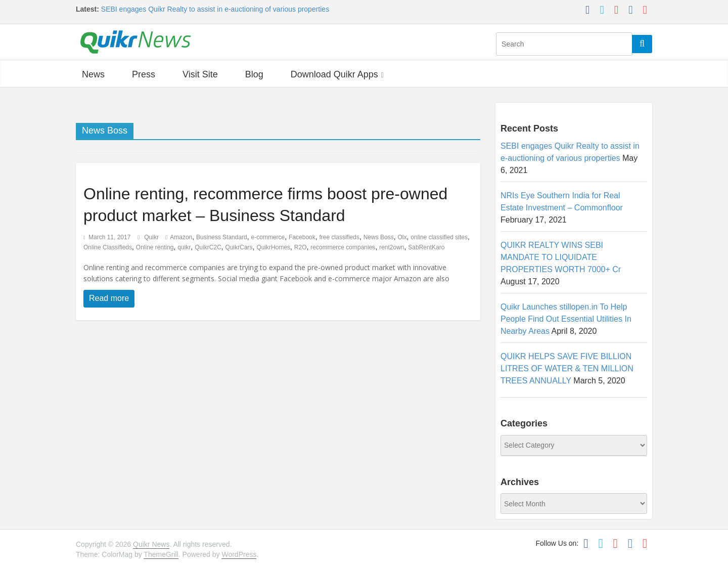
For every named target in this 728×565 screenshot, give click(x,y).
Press (144, 74)
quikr (184, 247)
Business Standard (222, 237)
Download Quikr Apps (334, 74)
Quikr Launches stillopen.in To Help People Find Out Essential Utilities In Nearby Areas (566, 319)
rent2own (392, 247)
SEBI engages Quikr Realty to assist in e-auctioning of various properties (215, 9)
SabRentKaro (426, 247)
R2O (301, 247)
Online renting (155, 247)
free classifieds (339, 237)
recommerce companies (343, 247)
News (93, 74)
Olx (402, 237)
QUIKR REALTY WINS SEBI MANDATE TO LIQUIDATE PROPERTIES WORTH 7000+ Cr (561, 257)
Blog (254, 74)
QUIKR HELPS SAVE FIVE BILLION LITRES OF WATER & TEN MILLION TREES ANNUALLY (567, 368)
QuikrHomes (273, 247)
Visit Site (200, 74)
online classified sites (439, 237)
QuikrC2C (208, 247)
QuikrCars (239, 247)
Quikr (152, 237)
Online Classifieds (108, 247)
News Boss (379, 237)
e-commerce (268, 237)
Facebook (302, 237)
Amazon (181, 237)
